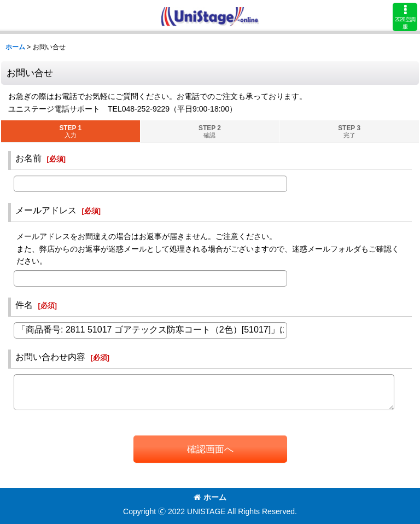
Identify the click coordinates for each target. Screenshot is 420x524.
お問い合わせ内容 (50, 357)
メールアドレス (46, 210)
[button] (405, 17)
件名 (24, 305)
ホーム (210, 497)
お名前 (28, 158)
